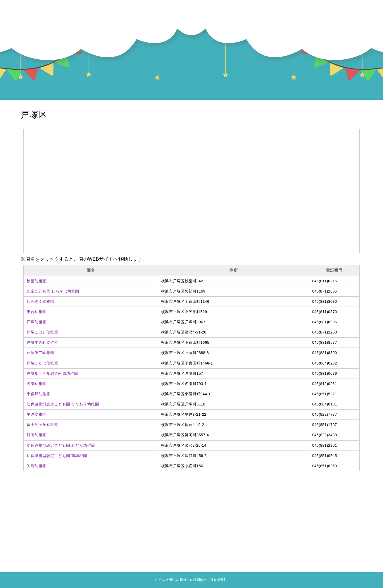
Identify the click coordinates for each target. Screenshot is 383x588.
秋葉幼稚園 (37, 281)
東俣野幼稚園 (38, 394)
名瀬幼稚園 (37, 384)
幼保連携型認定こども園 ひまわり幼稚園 (63, 404)
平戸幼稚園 (37, 415)
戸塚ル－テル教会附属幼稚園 (52, 374)
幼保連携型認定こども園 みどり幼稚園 (61, 446)
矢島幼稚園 (37, 466)
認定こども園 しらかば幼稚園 (53, 291)
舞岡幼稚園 (37, 435)
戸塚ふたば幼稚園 (42, 363)
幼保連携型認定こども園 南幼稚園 (57, 456)
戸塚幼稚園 (37, 322)
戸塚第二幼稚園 (40, 353)
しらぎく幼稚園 (40, 302)
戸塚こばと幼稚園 (42, 332)
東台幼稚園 (37, 312)
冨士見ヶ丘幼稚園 (42, 425)
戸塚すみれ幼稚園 (42, 343)
